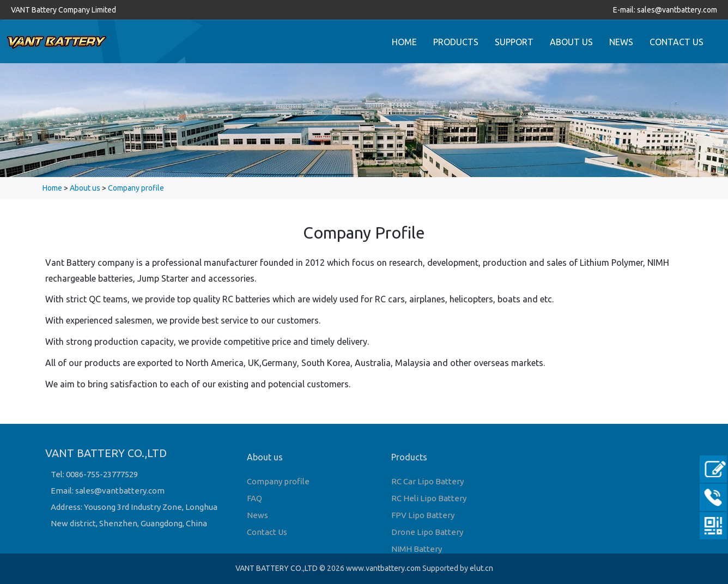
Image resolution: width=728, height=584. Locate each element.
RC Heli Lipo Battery (429, 498)
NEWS (621, 42)
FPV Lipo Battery (423, 515)
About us (85, 188)
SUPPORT (514, 42)
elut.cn (481, 568)
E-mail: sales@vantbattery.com (665, 10)
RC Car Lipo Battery (427, 481)
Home (52, 188)
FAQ (254, 498)
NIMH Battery (417, 549)
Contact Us (267, 532)
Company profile (136, 188)
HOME (404, 42)
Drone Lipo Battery (427, 532)
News (257, 515)
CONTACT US (677, 42)
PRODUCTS (456, 42)
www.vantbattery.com (383, 568)
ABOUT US (571, 42)
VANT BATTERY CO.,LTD (277, 568)
